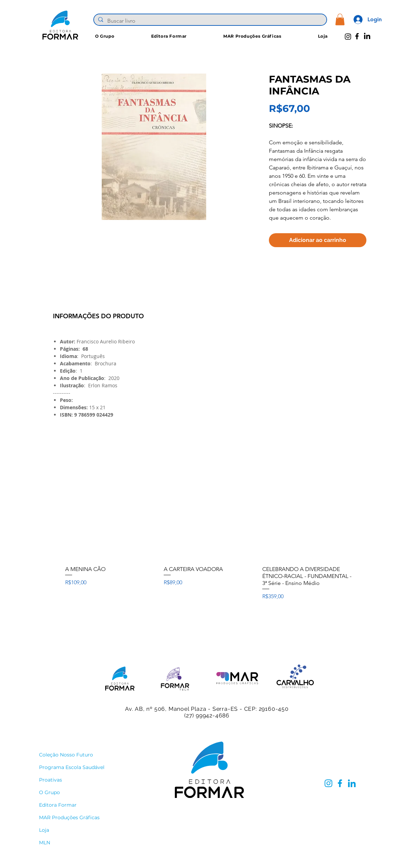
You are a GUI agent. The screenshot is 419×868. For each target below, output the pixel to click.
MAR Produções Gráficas (69, 817)
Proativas (51, 780)
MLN (45, 843)
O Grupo (49, 792)
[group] (209, 535)
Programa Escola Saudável (72, 767)
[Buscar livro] (209, 21)
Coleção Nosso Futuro (66, 755)
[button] (340, 19)
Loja (44, 830)
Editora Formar (58, 805)
